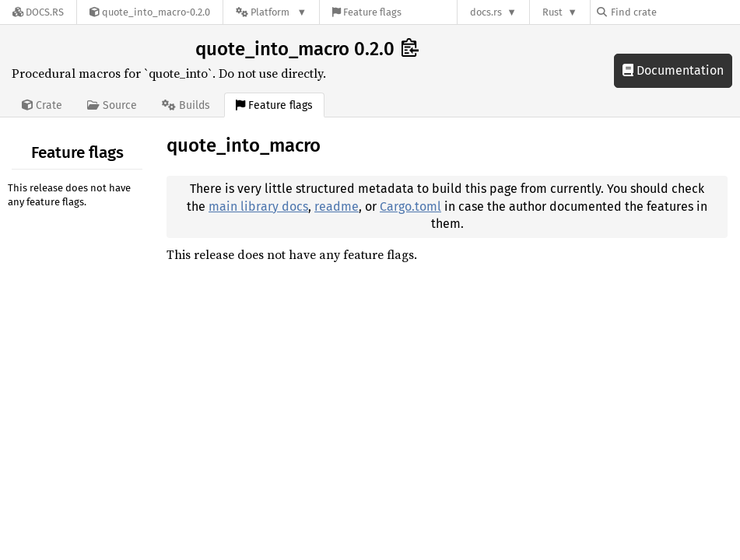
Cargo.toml (410, 206)
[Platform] (271, 12)
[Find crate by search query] (675, 12)
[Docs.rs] (38, 12)
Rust (552, 12)
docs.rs (486, 12)
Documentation (673, 70)
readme (337, 206)
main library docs (258, 206)
